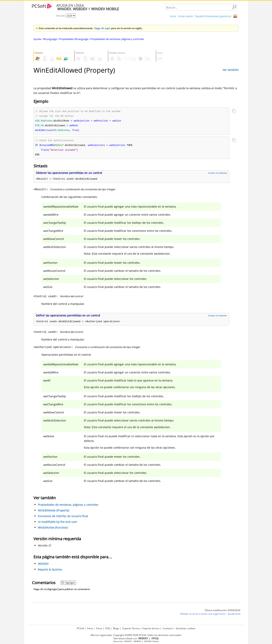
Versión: (61, 16)
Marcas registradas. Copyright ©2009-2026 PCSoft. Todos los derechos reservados (136, 635)
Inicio (173, 16)
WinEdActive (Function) (53, 529)
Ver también (231, 70)
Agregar (68, 584)
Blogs (116, 628)
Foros (99, 628)
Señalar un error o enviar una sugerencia (203, 616)
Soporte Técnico (131, 628)
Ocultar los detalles (218, 175)
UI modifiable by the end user (58, 524)
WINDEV (43, 566)
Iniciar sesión (186, 16)
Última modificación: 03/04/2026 (222, 612)
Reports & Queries (50, 571)
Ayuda (37, 39)
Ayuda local (234, 616)
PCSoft (80, 628)
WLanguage (50, 39)
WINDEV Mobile (152, 641)
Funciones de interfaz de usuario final (63, 518)
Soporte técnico (151, 628)
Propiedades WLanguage (74, 39)
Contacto (168, 628)
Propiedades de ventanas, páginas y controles (117, 39)
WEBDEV (137, 641)
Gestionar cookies (186, 628)
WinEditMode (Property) (53, 512)
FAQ (108, 628)
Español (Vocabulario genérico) (213, 16)
